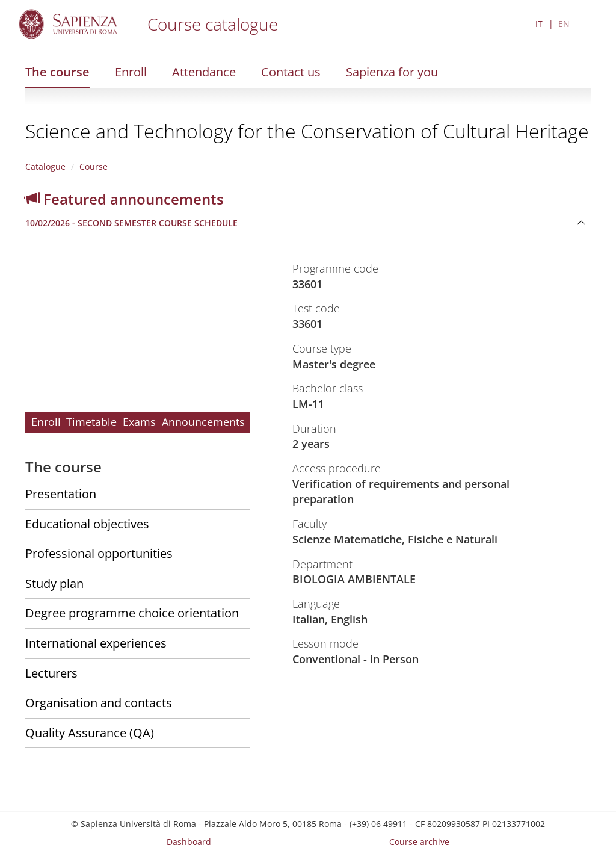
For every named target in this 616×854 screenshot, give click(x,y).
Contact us (291, 72)
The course (57, 72)
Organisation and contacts (99, 703)
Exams (139, 422)
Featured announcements (125, 199)
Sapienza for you (392, 72)
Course (94, 166)
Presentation (61, 494)
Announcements (203, 422)
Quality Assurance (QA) (90, 733)
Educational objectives (87, 524)
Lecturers (51, 673)
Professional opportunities (99, 553)
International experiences (96, 643)
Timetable (91, 422)
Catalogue (45, 166)
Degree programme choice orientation (132, 613)
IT (539, 24)
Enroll (131, 72)
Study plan (54, 583)
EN (564, 24)
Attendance (204, 72)
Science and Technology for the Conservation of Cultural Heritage (307, 131)
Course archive (419, 842)
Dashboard (189, 842)
